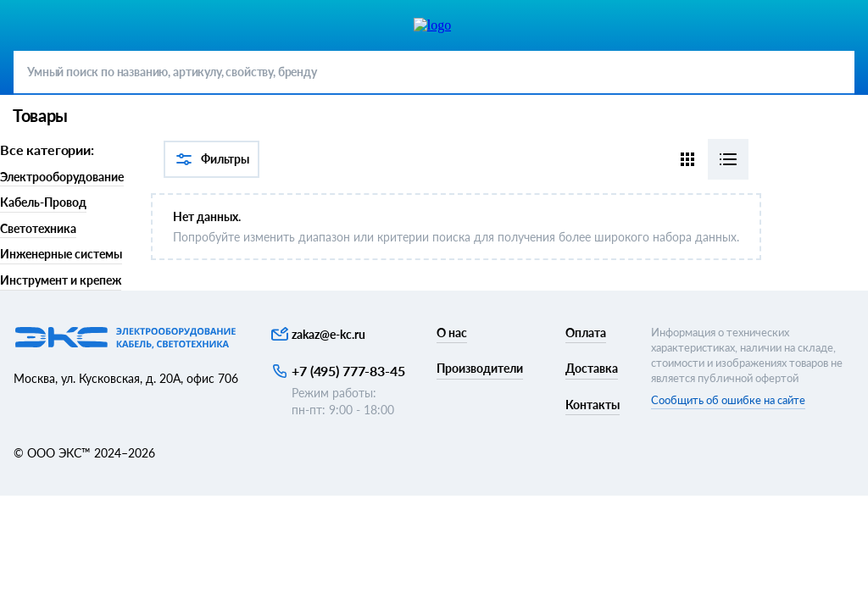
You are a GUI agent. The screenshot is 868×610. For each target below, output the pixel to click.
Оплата (586, 333)
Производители (480, 368)
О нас (452, 333)
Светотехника (38, 228)
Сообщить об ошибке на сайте (728, 400)
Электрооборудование (62, 177)
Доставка (592, 368)
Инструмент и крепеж (61, 280)
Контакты (593, 405)
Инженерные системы (61, 254)
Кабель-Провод (43, 202)
